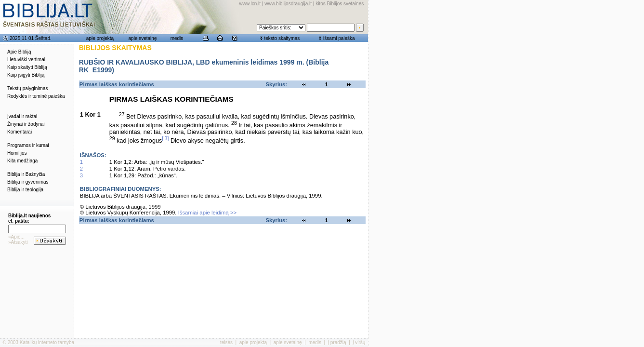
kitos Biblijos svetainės (340, 4)
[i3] (165, 138)
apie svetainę (143, 38)
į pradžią (337, 342)
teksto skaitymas (282, 38)
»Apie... (16, 237)
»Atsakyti (18, 242)
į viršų (359, 342)
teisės (226, 342)
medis (177, 38)
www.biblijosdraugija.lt (288, 4)
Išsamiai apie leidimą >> (208, 213)
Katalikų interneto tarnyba (47, 342)
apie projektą (100, 38)
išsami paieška (339, 38)
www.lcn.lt (250, 4)
